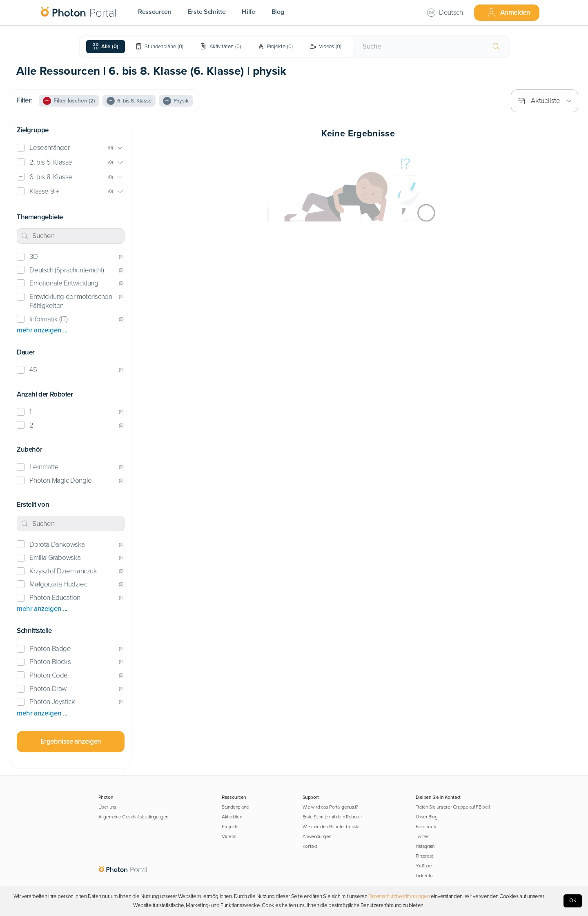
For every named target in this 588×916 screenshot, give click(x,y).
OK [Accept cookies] (573, 900)
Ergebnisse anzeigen (71, 741)
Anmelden (508, 13)
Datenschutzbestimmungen (399, 896)
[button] (71, 148)
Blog (278, 12)
